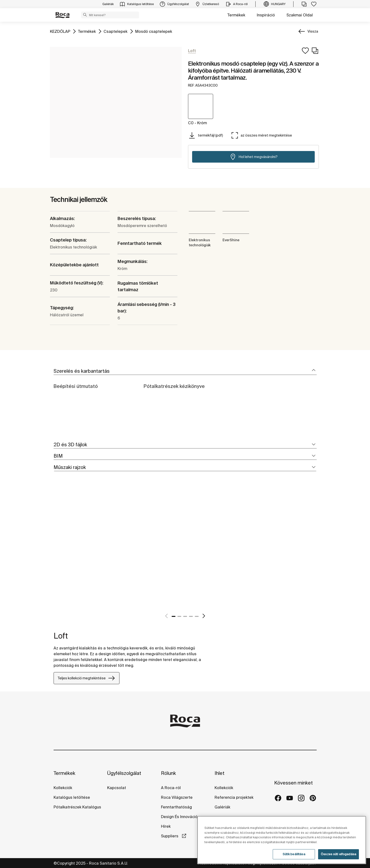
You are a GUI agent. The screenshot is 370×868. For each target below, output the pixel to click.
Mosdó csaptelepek (154, 31)
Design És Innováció (179, 817)
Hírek (166, 826)
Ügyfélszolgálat (124, 773)
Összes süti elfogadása (339, 854)
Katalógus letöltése (72, 797)
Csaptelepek (115, 31)
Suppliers (170, 836)
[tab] (185, 371)
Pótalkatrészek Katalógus (77, 807)
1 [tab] (174, 616)
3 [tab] (185, 616)
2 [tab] (179, 616)
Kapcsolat (117, 788)
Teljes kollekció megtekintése (87, 678)
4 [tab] (191, 616)
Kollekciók (63, 788)
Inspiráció (266, 15)
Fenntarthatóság (176, 807)
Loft (61, 636)
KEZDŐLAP (60, 31)
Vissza (313, 31)
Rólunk (168, 773)
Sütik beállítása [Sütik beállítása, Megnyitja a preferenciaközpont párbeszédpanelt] (294, 854)
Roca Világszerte (177, 797)
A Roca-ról (171, 788)
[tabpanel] (56, 550)
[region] (282, 840)
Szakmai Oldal (300, 15)
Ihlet (220, 773)
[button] (85, 15)
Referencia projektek (234, 797)
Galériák (222, 807)
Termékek (236, 15)
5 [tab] (197, 616)
